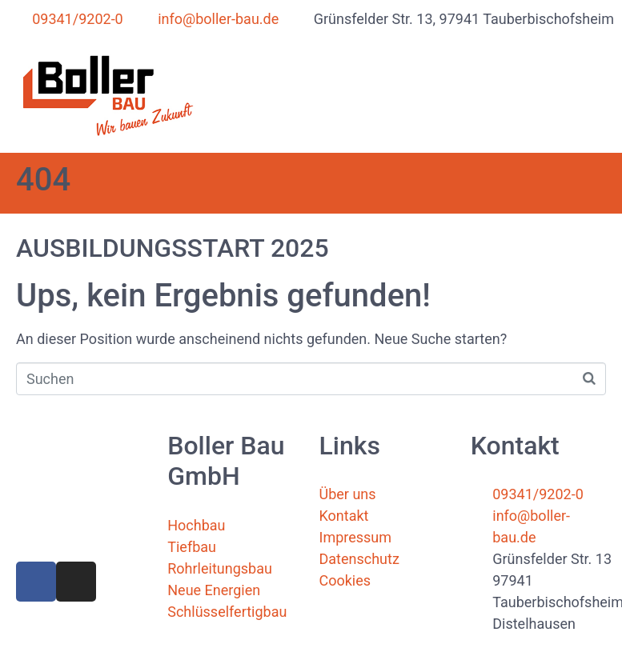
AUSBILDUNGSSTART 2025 (173, 248)
